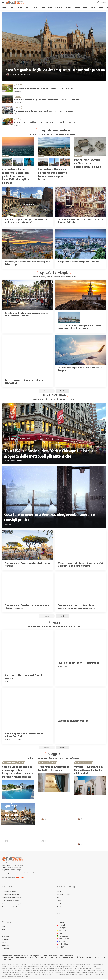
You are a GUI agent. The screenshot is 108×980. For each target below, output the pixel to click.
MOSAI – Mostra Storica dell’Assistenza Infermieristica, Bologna (88, 163)
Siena (41, 156)
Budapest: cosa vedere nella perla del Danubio (78, 262)
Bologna (78, 156)
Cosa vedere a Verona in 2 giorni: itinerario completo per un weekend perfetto (47, 100)
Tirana (6, 156)
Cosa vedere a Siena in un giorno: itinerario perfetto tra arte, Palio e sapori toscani (52, 174)
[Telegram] (96, 958)
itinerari (9, 682)
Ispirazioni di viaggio (54, 273)
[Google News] (87, 958)
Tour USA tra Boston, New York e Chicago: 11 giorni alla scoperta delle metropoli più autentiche (52, 454)
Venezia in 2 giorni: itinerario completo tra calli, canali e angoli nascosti (44, 111)
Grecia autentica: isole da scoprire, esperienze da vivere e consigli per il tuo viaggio (80, 327)
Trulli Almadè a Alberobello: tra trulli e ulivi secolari (53, 769)
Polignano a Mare (10, 763)
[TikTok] (93, 958)
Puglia (21, 763)
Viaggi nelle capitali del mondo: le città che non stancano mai (54, 399)
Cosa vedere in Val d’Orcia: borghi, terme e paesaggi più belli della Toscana (45, 88)
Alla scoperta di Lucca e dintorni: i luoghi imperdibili (23, 677)
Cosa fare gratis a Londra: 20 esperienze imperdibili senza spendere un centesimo (76, 607)
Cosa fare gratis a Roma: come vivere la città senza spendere (27, 565)
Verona (18, 96)
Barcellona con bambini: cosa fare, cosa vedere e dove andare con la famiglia (27, 314)
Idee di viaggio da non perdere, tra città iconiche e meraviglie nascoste (54, 134)
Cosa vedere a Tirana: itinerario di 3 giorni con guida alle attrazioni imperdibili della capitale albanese (16, 176)
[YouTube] (83, 958)
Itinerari (54, 623)
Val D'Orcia (19, 85)
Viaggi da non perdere (54, 130)
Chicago (14, 461)
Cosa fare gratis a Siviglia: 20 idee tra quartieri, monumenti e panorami (56, 70)
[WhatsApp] (98, 958)
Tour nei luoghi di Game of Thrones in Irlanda (78, 663)
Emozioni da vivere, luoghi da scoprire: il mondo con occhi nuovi (54, 277)
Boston (8, 461)
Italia (18, 119)
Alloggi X (54, 754)
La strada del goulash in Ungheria (73, 721)
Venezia (18, 108)
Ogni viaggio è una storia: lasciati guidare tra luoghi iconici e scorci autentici (54, 627)
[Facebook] (77, 958)
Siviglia (9, 65)
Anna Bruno (15, 74)
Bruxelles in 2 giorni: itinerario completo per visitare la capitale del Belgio (92, 834)
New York (20, 461)
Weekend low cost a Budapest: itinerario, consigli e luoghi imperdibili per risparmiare (80, 565)
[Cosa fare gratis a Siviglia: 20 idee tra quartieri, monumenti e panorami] (54, 46)
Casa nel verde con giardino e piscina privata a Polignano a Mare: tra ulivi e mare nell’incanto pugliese (18, 772)
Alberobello (44, 763)
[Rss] (101, 958)
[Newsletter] (104, 958)
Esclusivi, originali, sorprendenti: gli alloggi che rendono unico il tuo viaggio (54, 758)
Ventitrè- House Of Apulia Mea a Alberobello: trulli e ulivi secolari (88, 771)
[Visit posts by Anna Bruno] (8, 74)
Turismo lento (16, 740)
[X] (80, 958)
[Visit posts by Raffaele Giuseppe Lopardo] (7, 841)
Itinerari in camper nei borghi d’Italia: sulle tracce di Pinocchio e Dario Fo (45, 122)
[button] (4, 3)
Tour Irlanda (63, 667)
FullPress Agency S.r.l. (76, 973)
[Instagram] (90, 958)
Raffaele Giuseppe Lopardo (19, 842)
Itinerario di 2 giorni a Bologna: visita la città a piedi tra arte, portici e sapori (26, 221)
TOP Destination (54, 395)
